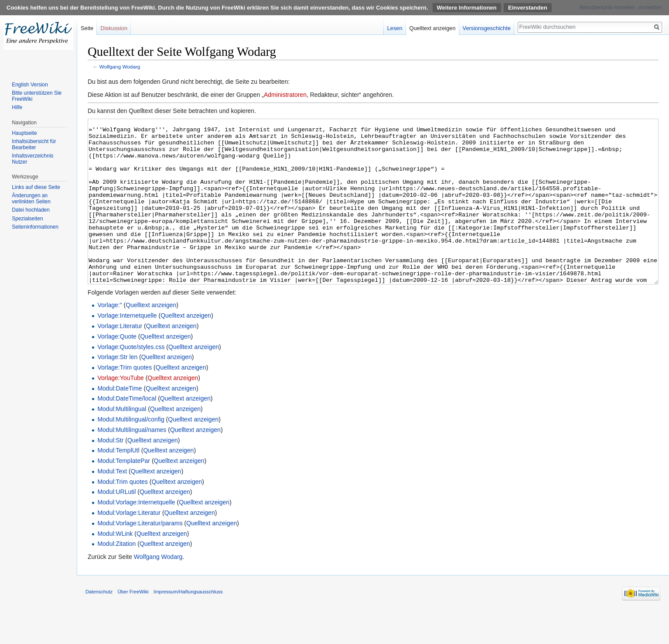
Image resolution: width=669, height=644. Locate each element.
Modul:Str (110, 473)
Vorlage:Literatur (120, 359)
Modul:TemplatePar (124, 493)
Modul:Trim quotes (122, 514)
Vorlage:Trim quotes (125, 400)
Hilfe (17, 107)
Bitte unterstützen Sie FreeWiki (37, 96)
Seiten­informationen (35, 227)
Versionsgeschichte (487, 28)
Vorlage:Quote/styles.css (131, 380)
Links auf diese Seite (36, 187)
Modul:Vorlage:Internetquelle (136, 535)
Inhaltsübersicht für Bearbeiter (34, 144)
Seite (87, 28)
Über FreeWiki (133, 624)
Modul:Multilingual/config (131, 452)
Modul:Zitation (116, 576)
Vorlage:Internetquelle (127, 348)
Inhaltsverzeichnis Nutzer (32, 159)
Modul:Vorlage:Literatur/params (140, 556)
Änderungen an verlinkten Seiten (31, 199)
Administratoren (285, 95)
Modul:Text (112, 504)
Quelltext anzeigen (151, 338)
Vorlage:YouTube (120, 411)
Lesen (395, 28)
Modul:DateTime (119, 421)
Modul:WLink (115, 566)
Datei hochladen (31, 210)
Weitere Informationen (467, 8)
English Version (30, 85)
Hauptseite (24, 133)
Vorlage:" (109, 338)
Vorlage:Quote (117, 369)
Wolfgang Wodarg (120, 67)
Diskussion (114, 28)
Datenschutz (99, 624)
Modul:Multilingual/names (132, 462)
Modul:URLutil (116, 524)
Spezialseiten (27, 219)
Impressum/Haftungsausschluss (188, 624)
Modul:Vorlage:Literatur (129, 545)
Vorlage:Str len (117, 390)
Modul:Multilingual (122, 442)
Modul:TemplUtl (118, 483)
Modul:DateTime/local (127, 431)
